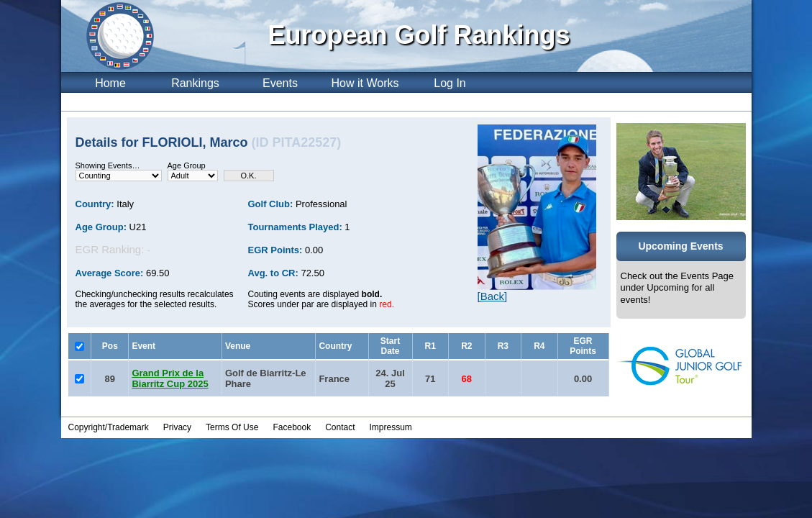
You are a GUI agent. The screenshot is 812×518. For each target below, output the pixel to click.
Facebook (292, 427)
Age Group (187, 165)
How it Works (365, 83)
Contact (340, 427)
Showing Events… (108, 165)
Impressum (391, 427)
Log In (450, 83)
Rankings (195, 83)
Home (110, 83)
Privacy (177, 427)
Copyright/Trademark (109, 427)
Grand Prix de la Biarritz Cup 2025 (170, 378)
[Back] (493, 296)
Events (280, 83)
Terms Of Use (232, 427)
